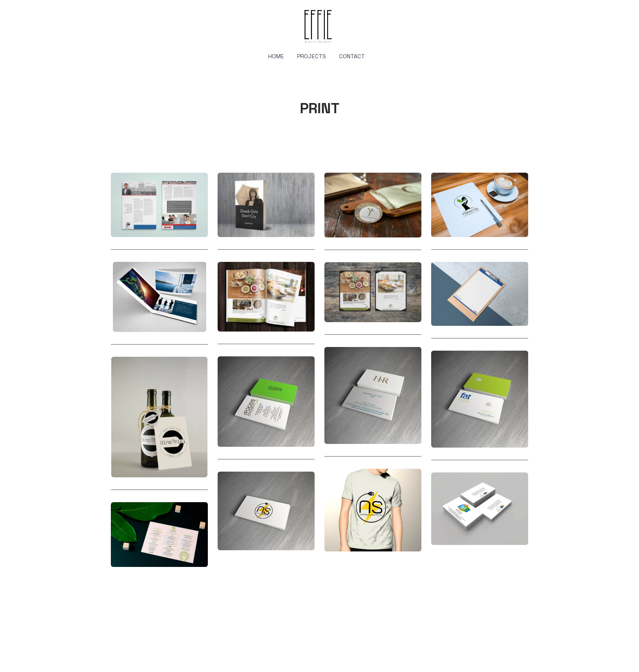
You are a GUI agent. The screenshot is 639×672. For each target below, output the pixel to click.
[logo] (319, 26)
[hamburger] (75, 13)
